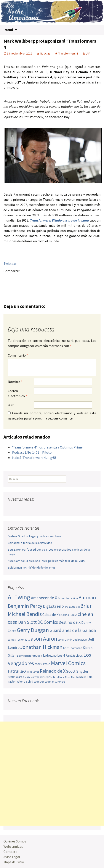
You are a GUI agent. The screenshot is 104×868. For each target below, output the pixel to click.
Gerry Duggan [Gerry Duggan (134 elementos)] (33, 630)
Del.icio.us (92, 278)
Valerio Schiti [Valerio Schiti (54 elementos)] (25, 682)
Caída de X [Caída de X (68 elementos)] (50, 615)
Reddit (67, 278)
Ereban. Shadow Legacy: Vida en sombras (34, 536)
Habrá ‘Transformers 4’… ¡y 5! (34, 458)
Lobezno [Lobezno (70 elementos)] (50, 655)
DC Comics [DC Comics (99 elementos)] (48, 622)
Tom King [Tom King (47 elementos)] (81, 677)
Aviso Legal (12, 857)
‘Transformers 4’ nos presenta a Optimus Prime (47, 447)
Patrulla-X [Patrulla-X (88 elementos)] (17, 671)
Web (11, 405)
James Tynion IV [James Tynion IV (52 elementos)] (18, 640)
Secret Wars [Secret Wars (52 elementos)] (15, 677)
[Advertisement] (52, 774)
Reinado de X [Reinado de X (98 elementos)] (53, 671)
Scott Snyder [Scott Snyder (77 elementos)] (77, 671)
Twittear (10, 264)
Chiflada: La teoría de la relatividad (30, 543)
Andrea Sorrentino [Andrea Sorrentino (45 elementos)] (68, 598)
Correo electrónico (17, 393)
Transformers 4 (68, 53)
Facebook (8, 278)
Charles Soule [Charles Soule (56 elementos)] (68, 615)
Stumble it (76, 278)
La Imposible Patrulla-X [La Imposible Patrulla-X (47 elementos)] (30, 656)
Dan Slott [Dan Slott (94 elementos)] (27, 622)
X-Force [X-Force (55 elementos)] (60, 682)
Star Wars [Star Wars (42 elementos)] (27, 677)
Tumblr (42, 278)
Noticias (45, 53)
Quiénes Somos (15, 841)
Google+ (25, 278)
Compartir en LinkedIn (59, 278)
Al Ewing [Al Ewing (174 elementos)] (19, 597)
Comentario (18, 355)
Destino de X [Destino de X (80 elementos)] (70, 622)
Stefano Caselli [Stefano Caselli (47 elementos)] (41, 677)
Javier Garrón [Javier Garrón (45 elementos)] (65, 640)
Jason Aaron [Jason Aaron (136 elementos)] (42, 639)
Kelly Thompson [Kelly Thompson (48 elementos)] (73, 648)
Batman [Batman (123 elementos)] (87, 597)
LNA (88, 53)
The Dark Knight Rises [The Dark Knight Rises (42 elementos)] (60, 677)
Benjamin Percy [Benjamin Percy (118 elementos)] (25, 606)
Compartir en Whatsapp (8, 286)
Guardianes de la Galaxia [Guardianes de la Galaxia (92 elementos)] (73, 630)
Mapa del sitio (14, 862)
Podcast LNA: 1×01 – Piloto (32, 452)
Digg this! (84, 278)
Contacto (10, 852)
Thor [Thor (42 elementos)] (73, 677)
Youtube (28, 508)
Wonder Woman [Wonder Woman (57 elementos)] (44, 682)
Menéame (50, 278)
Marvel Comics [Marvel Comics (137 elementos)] (68, 663)
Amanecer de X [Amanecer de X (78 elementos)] (44, 598)
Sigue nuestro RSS (53, 508)
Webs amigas (13, 846)
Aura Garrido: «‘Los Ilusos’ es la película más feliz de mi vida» (47, 561)
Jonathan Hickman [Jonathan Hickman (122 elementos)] (41, 647)
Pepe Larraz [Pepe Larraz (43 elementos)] (33, 672)
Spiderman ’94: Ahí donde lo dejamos (32, 567)
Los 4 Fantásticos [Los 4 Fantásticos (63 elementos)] (70, 655)
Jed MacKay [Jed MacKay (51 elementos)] (80, 640)
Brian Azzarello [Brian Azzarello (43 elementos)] (72, 607)
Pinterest (33, 278)
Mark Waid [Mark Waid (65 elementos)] (42, 664)
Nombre (15, 382)
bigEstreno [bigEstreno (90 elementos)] (53, 606)
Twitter (17, 278)
